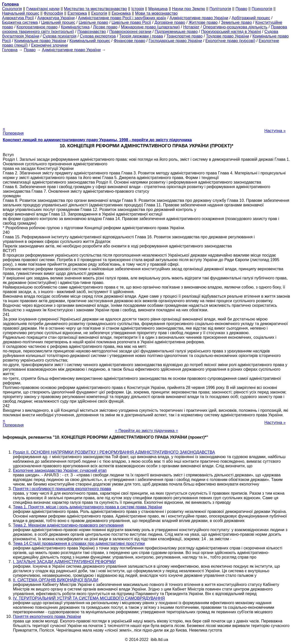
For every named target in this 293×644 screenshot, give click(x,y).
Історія (138, 9)
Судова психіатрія (60, 36)
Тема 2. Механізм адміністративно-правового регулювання (68, 525)
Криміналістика (75, 27)
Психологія (262, 9)
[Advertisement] (146, 88)
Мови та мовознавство (156, 13)
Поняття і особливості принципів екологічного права (62, 489)
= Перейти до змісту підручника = (147, 431)
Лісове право (105, 27)
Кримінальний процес (90, 41)
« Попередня (13, 131)
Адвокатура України (56, 18)
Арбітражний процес (251, 18)
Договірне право (170, 22)
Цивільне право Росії (131, 22)
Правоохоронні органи (130, 32)
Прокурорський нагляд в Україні (231, 32)
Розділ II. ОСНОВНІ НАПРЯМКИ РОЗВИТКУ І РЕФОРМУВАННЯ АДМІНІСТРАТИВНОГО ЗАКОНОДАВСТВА (114, 452)
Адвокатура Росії (18, 18)
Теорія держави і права (141, 36)
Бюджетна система (20, 22)
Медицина (158, 9)
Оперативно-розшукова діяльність (235, 27)
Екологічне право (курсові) (230, 41)
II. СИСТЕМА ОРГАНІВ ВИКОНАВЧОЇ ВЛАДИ (56, 580)
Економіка (121, 13)
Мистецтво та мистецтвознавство (95, 9)
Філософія (53, 13)
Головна (10, 50)
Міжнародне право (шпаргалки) (150, 27)
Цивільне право (93, 22)
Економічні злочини (50, 45)
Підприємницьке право (176, 32)
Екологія (99, 13)
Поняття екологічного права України (47, 616)
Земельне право (237, 22)
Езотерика (77, 13)
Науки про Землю (188, 9)
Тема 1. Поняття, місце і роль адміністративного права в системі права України (87, 507)
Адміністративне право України (199, 18)
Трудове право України (227, 36)
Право (241, 9)
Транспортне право (184, 36)
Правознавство (92, 32)
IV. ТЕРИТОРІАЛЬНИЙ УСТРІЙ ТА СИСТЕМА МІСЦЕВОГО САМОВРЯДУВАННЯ (89, 598)
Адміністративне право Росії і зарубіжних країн (122, 18)
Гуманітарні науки (43, 9)
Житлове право (203, 22)
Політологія (220, 9)
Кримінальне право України (40, 41)
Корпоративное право (37, 27)
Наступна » (275, 131)
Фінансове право (129, 41)
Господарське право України (175, 41)
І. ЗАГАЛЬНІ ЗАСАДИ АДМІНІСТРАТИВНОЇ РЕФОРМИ (64, 562)
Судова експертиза (98, 36)
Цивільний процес (58, 22)
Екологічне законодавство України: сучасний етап (60, 470)
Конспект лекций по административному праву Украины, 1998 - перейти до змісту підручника (97, 140)
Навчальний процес (21, 13)
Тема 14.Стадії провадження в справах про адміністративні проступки (79, 543)
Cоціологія (12, 9)
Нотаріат (191, 27)
